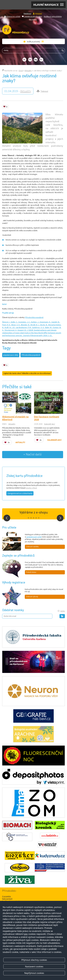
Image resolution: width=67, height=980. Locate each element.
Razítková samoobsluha (53, 16)
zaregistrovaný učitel (34, 537)
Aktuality (28, 71)
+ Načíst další (33, 455)
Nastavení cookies (34, 966)
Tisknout (44, 91)
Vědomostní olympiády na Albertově (15, 418)
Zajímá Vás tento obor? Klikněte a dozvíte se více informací (27, 373)
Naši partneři (7, 899)
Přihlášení (38, 14)
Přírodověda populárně (34, 317)
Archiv (63, 611)
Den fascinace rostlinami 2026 (47, 418)
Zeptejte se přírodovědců (33, 16)
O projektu (6, 896)
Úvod (21, 71)
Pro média (33, 19)
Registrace (27, 14)
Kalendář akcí (50, 424)
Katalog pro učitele (13, 16)
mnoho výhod (31, 488)
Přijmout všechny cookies (34, 960)
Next (60, 518)
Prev (7, 518)
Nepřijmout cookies (34, 973)
